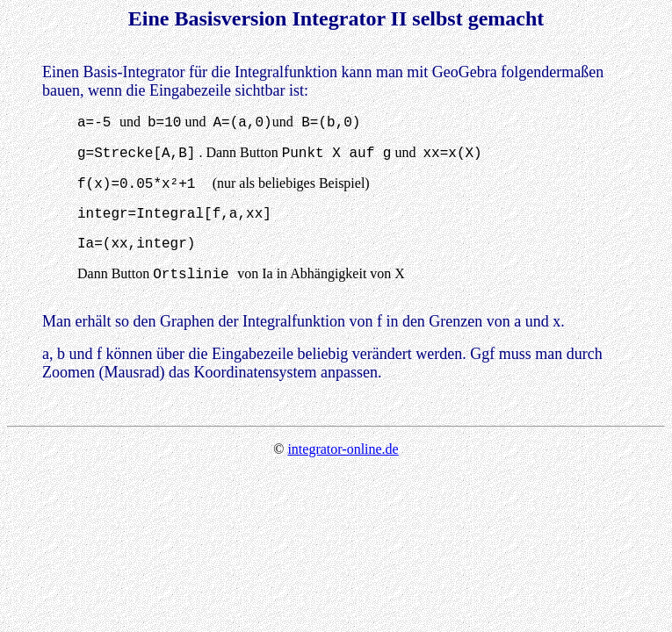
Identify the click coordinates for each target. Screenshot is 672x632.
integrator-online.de (343, 449)
